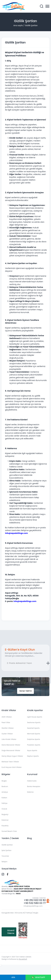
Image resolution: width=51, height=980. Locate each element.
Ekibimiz (30, 792)
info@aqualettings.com (33, 906)
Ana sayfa (18, 25)
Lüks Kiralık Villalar (9, 739)
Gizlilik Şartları (31, 25)
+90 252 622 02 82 (35, 900)
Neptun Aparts (33, 756)
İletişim (4, 862)
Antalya (5, 792)
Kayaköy (5, 826)
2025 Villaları (7, 717)
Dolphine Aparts (34, 739)
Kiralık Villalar (9, 710)
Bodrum (5, 786)
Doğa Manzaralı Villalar (11, 750)
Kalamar (5, 820)
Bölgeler (6, 774)
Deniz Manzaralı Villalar (11, 745)
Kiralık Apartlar (35, 710)
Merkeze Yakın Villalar (10, 762)
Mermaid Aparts (34, 734)
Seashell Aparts (33, 728)
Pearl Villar (6, 722)
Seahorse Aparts (34, 722)
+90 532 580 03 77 (35, 903)
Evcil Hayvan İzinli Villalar (12, 767)
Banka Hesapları (34, 786)
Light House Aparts (35, 717)
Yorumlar (5, 856)
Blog (29, 838)
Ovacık (4, 809)
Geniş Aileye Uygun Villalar (12, 756)
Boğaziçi (5, 814)
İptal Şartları (7, 850)
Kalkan (4, 798)
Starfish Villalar (8, 728)
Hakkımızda (32, 781)
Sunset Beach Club (9, 831)
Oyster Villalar (7, 734)
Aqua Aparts (32, 750)
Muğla (4, 781)
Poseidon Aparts (34, 745)
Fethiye (4, 803)
